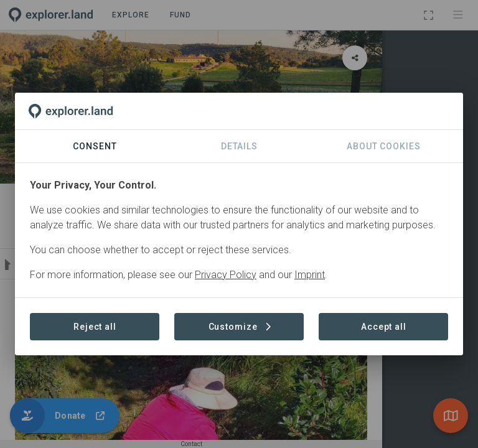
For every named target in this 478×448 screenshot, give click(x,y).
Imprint (310, 275)
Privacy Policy (226, 275)
